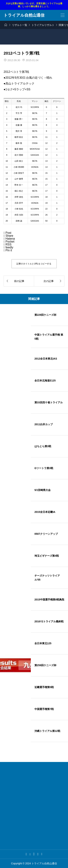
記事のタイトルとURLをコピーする (34, 264)
